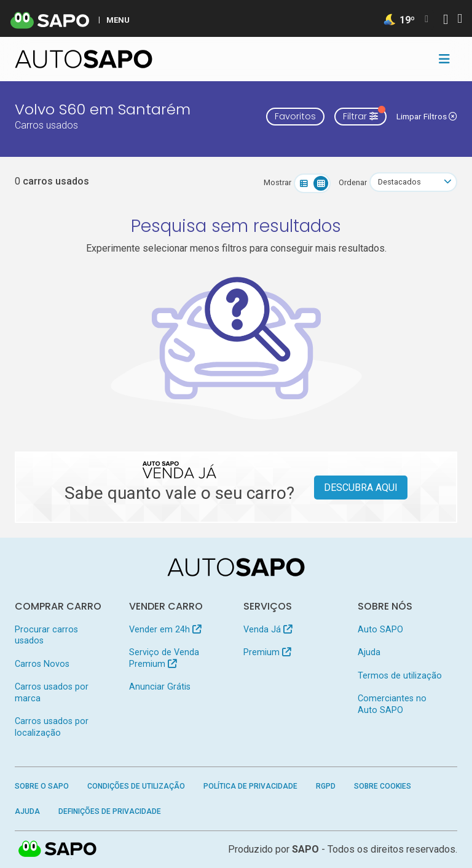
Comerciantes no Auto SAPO (392, 704)
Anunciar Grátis (160, 687)
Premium (267, 652)
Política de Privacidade (250, 786)
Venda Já (268, 630)
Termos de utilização (400, 676)
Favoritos (295, 116)
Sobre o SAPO (42, 786)
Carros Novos (42, 664)
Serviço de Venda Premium (164, 658)
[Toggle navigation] (444, 59)
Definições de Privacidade (110, 811)
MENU (118, 20)
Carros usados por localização (52, 727)
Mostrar (277, 182)
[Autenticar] (446, 21)
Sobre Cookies (383, 786)
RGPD (326, 786)
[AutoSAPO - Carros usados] (84, 59)
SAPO (58, 850)
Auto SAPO (380, 630)
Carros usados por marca (52, 692)
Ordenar (353, 182)
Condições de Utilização (136, 786)
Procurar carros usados (46, 635)
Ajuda (369, 652)
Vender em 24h (165, 630)
